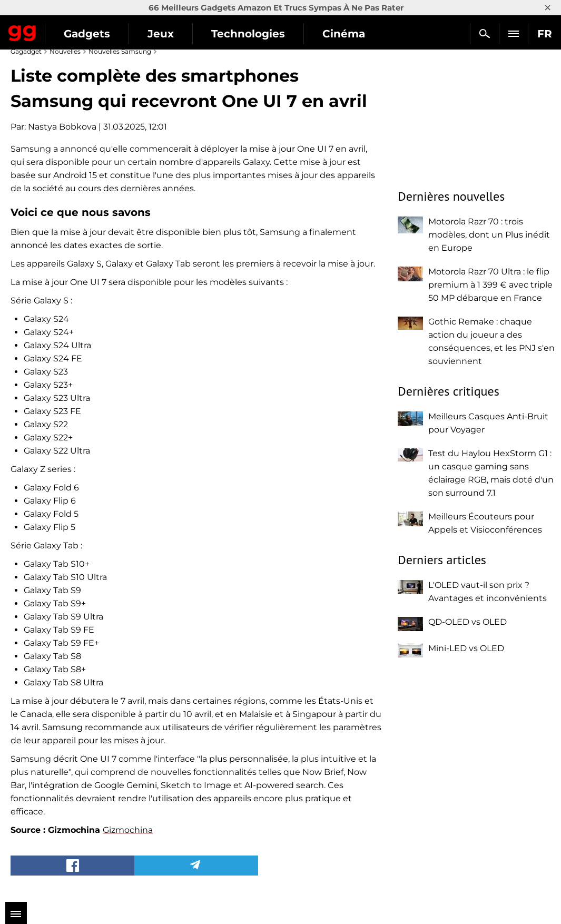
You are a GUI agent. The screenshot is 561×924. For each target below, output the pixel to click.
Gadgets (87, 34)
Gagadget (22, 31)
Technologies (248, 34)
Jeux (161, 34)
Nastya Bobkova (62, 127)
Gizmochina (128, 830)
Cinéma (344, 34)
